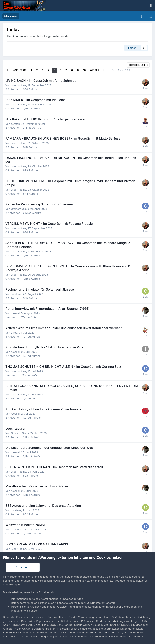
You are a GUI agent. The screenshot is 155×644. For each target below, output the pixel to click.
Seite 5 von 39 (121, 70)
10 (84, 70)
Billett (14, 333)
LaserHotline (18, 85)
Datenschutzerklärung (109, 632)
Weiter (95, 70)
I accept (23, 567)
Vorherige (20, 70)
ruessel (15, 313)
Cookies (114, 636)
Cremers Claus (20, 209)
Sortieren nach (138, 65)
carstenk (16, 124)
